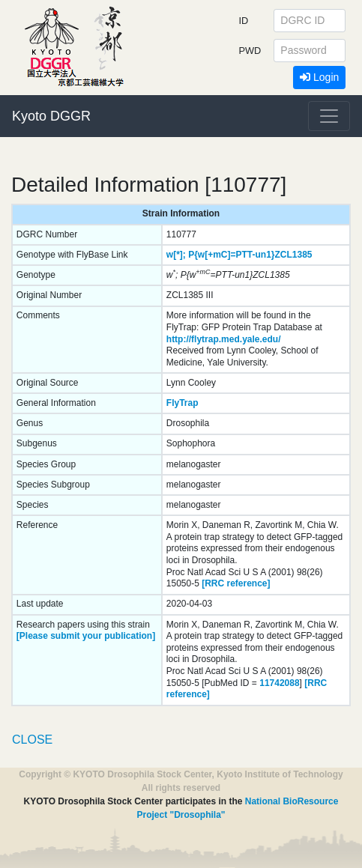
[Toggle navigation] (329, 116)
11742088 (279, 683)
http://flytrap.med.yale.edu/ (224, 339)
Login (319, 77)
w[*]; (176, 255)
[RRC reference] (236, 583)
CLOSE (32, 740)
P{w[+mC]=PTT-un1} (231, 255)
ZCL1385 (294, 255)
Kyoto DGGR (51, 116)
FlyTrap (182, 403)
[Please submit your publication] (86, 636)
